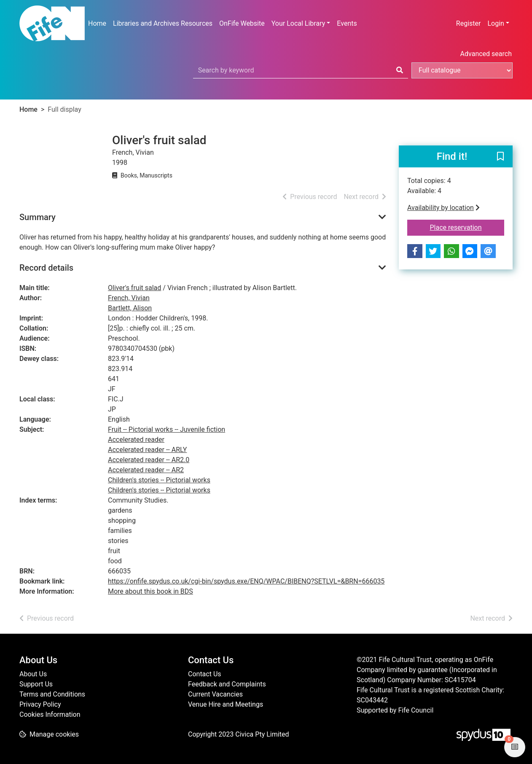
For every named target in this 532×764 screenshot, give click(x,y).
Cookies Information (50, 714)
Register (469, 23)
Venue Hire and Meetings (226, 704)
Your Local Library (298, 23)
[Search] (400, 70)
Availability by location (443, 208)
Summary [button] (38, 217)
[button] (500, 157)
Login (496, 23)
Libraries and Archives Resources (163, 23)
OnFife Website (242, 23)
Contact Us (205, 674)
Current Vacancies (215, 694)
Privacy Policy (40, 704)
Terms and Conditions (52, 694)
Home (97, 23)
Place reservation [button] (467, 227)
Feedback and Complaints (227, 684)
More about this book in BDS (150, 591)
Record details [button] (46, 268)
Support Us (36, 684)
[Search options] (462, 70)
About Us (33, 674)
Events (347, 23)
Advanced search (486, 54)
